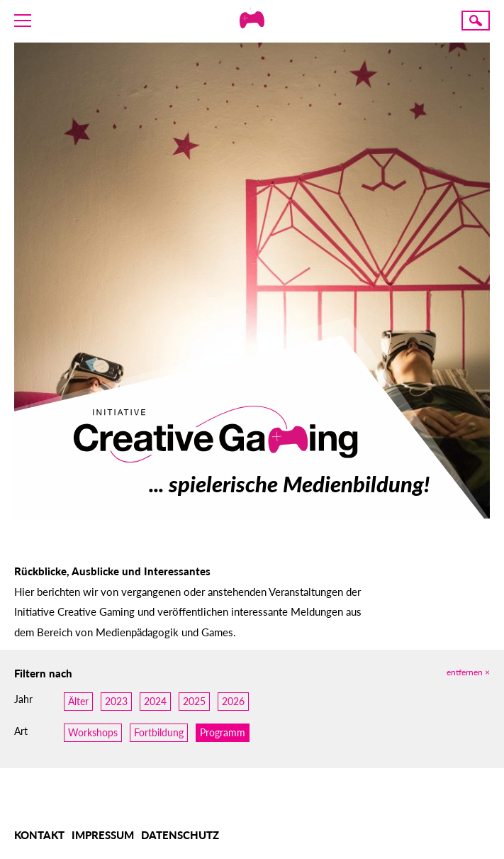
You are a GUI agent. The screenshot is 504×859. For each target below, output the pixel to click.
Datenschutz (180, 835)
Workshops (93, 732)
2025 (194, 701)
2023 (116, 701)
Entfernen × (468, 672)
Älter (78, 701)
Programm (223, 732)
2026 (233, 701)
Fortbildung (159, 732)
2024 (155, 701)
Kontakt (39, 835)
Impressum (103, 835)
